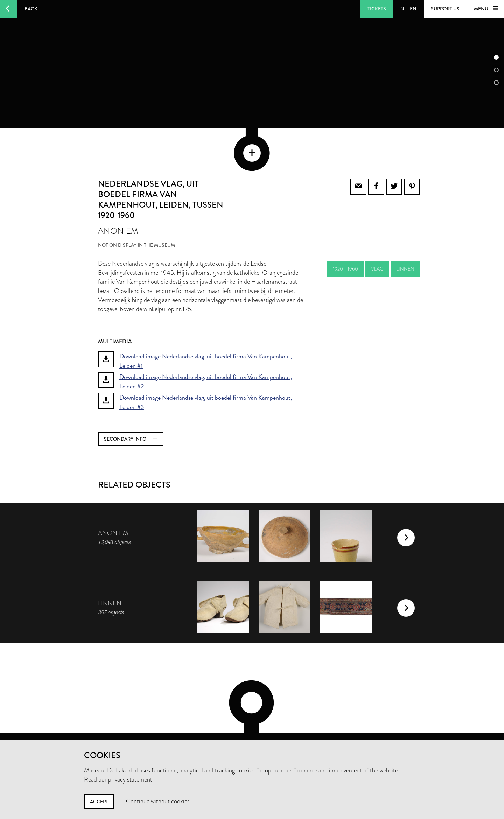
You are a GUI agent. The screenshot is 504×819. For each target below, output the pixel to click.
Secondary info (131, 406)
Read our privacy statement (118, 779)
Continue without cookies (158, 801)
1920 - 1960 (345, 236)
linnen (405, 236)
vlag (377, 236)
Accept (99, 801)
